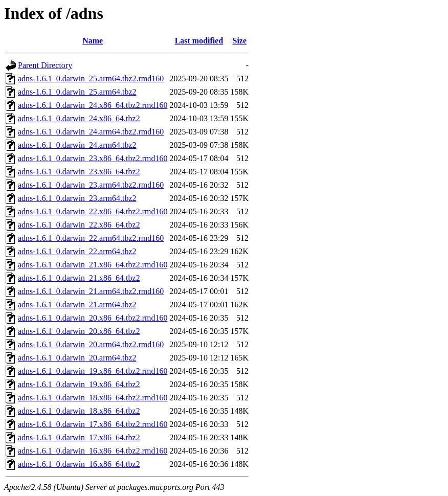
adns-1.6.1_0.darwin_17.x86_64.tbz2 (79, 437)
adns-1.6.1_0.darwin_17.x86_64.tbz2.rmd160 (93, 424)
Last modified (199, 41)
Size (240, 41)
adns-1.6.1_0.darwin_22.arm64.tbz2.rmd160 (91, 238)
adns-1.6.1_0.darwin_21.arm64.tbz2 (77, 305)
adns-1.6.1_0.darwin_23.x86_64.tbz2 (79, 172)
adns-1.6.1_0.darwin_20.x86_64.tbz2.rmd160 (93, 318)
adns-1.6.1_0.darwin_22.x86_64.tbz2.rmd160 (93, 211)
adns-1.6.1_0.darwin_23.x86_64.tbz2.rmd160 (93, 158)
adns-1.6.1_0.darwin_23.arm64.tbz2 (77, 198)
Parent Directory (45, 65)
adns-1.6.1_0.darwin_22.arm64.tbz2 (77, 251)
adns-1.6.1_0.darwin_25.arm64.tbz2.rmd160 (91, 78)
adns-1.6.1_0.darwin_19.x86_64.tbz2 (79, 384)
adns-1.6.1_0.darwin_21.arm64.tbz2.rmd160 (91, 291)
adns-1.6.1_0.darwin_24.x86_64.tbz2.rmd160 (93, 105)
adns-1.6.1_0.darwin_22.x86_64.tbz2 (79, 225)
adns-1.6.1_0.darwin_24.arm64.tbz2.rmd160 (91, 132)
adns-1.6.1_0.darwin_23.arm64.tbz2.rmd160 (91, 185)
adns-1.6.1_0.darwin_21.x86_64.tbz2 (79, 278)
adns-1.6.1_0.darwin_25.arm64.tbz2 (77, 92)
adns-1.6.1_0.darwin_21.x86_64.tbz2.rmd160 (93, 265)
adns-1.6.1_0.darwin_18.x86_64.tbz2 (79, 411)
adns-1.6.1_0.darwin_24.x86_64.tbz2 (79, 118)
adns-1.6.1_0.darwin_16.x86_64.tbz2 (79, 464)
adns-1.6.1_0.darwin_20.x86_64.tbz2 (79, 331)
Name (93, 41)
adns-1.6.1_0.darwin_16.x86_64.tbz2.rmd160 (93, 451)
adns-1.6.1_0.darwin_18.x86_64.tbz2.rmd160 (93, 398)
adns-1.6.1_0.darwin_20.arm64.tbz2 (77, 358)
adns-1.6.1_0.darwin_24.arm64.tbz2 (77, 145)
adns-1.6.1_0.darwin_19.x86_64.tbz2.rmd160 (93, 371)
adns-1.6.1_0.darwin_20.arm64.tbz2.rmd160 (91, 344)
